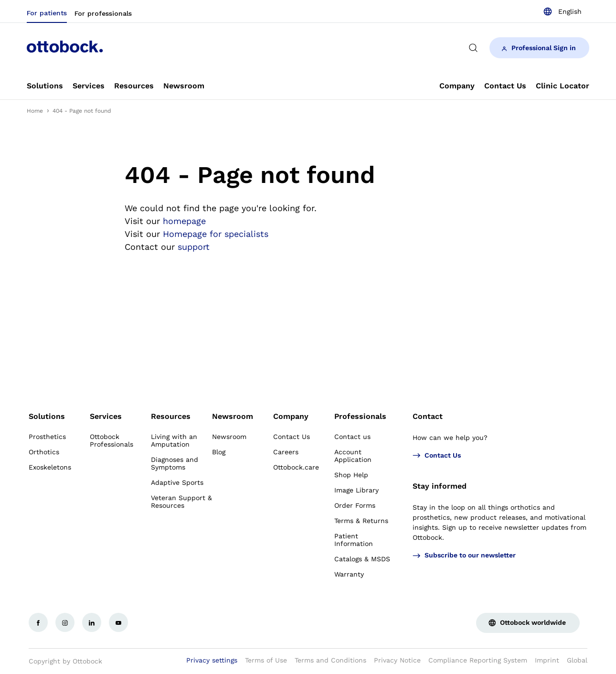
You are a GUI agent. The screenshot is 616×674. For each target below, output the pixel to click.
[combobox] (562, 11)
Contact (428, 416)
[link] (45, 86)
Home (35, 111)
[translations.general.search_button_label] (473, 48)
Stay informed (440, 486)
